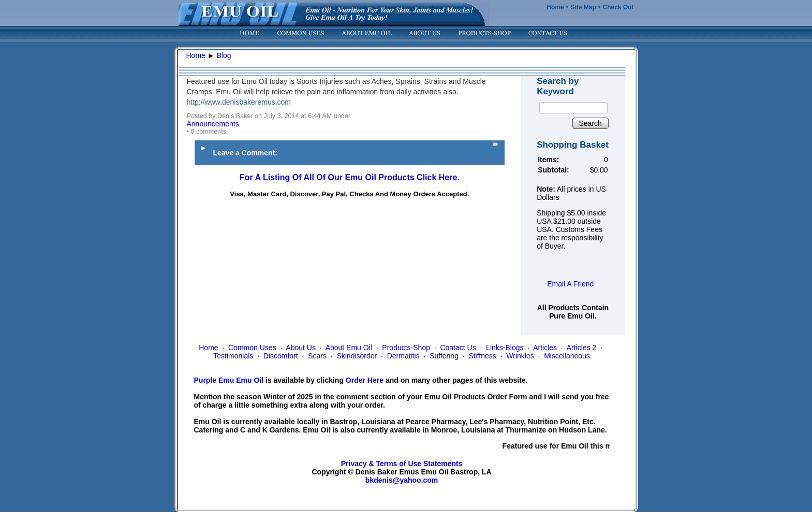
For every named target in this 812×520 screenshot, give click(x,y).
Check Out (618, 7)
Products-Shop (406, 348)
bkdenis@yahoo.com (402, 480)
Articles (545, 348)
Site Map (583, 7)
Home (555, 7)
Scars (317, 356)
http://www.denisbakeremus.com (239, 102)
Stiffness (482, 356)
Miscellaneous (567, 356)
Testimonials (233, 356)
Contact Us (458, 348)
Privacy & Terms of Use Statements (402, 464)
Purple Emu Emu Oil (229, 380)
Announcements (213, 124)
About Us (301, 348)
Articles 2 (582, 348)
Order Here (365, 380)
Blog (224, 55)
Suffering (444, 356)
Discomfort (281, 356)
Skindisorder (357, 356)
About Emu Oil (349, 348)
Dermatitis (403, 356)
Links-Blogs (505, 348)
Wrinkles (520, 356)
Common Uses (252, 348)
